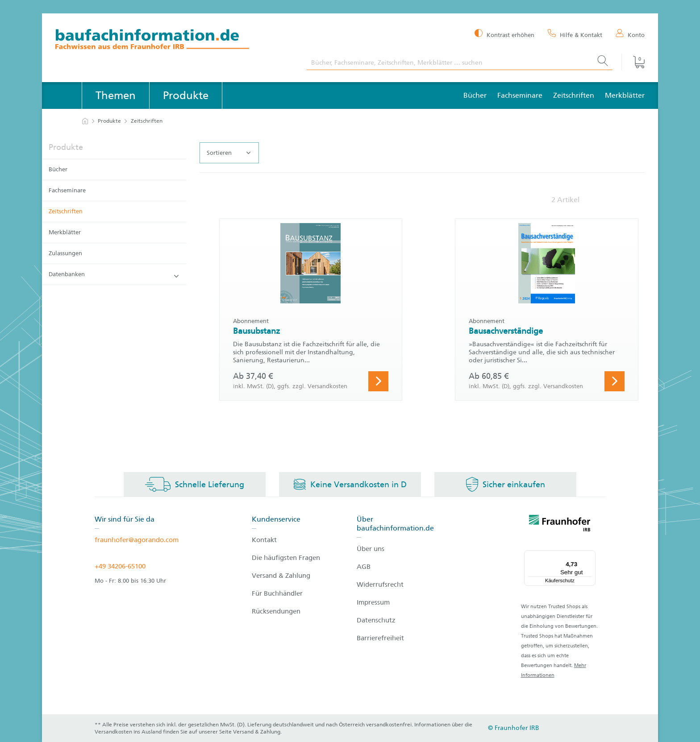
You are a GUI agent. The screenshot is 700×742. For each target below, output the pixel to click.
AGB (364, 567)
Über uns (371, 549)
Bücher (475, 95)
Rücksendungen (276, 611)
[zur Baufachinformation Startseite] (174, 40)
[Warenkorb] (633, 62)
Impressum (373, 602)
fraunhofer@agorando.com (137, 540)
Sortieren (229, 153)
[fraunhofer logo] (560, 525)
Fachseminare (520, 95)
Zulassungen (65, 253)
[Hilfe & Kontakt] (575, 34)
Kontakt (264, 540)
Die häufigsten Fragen (286, 558)
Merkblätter (625, 95)
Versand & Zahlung (281, 576)
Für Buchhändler (277, 593)
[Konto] (630, 34)
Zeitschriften (574, 95)
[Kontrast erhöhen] (504, 34)
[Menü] (590, 555)
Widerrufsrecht (380, 584)
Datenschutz (376, 620)
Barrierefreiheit (380, 638)
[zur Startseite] (85, 121)
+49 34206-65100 (120, 566)
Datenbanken (114, 275)
